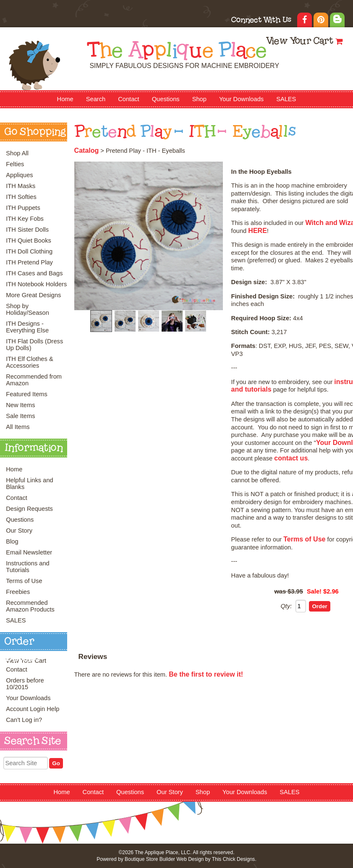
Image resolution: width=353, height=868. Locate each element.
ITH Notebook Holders (36, 284)
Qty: (286, 606)
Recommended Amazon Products (30, 606)
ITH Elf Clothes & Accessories (29, 362)
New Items (20, 405)
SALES (286, 99)
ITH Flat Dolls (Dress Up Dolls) (34, 345)
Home (65, 99)
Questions (166, 99)
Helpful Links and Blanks (29, 484)
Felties (15, 164)
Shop (199, 99)
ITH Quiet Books (29, 241)
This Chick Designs (234, 859)
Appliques (19, 175)
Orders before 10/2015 (25, 684)
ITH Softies (21, 197)
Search (96, 99)
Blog (12, 541)
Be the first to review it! (206, 674)
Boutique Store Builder (150, 859)
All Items (18, 427)
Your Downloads (241, 99)
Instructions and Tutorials (27, 567)
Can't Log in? (24, 720)
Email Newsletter (29, 552)
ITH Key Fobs (25, 219)
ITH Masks (21, 186)
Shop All (17, 153)
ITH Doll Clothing (29, 251)
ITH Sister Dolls (27, 230)
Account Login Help (33, 709)
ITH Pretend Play (29, 262)
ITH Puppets (23, 208)
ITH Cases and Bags (34, 273)
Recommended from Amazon (34, 380)
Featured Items (27, 394)
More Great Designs (33, 295)
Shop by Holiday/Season (27, 309)
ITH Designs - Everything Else (27, 327)
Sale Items (20, 416)
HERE (257, 231)
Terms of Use (24, 581)
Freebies (18, 592)
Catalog (87, 150)
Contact (129, 99)
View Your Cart (299, 42)
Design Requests (29, 509)
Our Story (19, 531)
